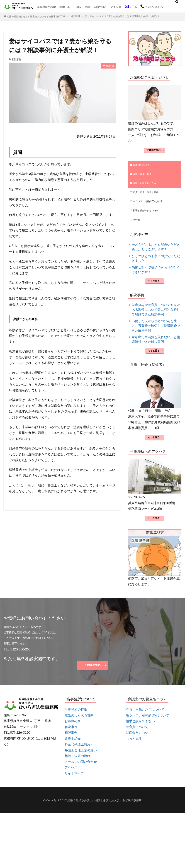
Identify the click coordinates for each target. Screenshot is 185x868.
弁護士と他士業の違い (81, 756)
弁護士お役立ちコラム (146, 185)
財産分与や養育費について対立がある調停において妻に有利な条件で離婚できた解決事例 (156, 314)
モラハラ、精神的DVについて (147, 721)
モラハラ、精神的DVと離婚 (150, 204)
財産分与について (139, 739)
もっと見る (154, 285)
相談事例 (75, 16)
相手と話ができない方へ (148, 214)
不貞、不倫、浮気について (145, 715)
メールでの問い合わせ (81, 768)
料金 (79, 7)
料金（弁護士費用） (79, 750)
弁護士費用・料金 (144, 175)
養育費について (137, 733)
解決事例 (71, 733)
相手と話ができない (140, 727)
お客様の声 (73, 727)
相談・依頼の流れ (96, 7)
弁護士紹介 (66, 7)
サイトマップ (74, 779)
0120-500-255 (152, 6)
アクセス (116, 7)
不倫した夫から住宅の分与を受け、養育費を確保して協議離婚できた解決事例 (156, 330)
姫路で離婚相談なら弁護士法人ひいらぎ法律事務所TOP (36, 16)
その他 (137, 223)
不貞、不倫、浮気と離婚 (148, 194)
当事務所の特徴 (46, 7)
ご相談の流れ (154, 150)
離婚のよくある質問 (79, 721)
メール (131, 6)
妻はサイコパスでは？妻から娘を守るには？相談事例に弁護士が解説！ (122, 16)
